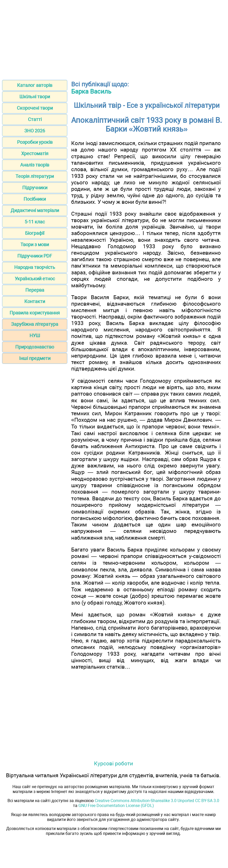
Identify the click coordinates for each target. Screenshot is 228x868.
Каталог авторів (35, 85)
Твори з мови (35, 244)
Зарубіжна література (35, 324)
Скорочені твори (35, 108)
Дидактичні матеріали (35, 210)
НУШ (35, 335)
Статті (35, 119)
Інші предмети (35, 358)
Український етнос (35, 279)
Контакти (35, 301)
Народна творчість (35, 267)
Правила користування (35, 313)
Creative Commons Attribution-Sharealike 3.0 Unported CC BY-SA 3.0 (157, 801)
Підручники (35, 188)
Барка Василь (91, 92)
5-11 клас (35, 222)
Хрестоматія (35, 153)
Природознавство (35, 347)
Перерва (35, 290)
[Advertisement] (114, 38)
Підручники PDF (35, 256)
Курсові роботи (113, 763)
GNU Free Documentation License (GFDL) (116, 806)
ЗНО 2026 (35, 131)
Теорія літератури (35, 176)
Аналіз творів (35, 165)
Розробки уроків (35, 142)
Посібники (35, 199)
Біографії (35, 233)
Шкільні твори (35, 97)
